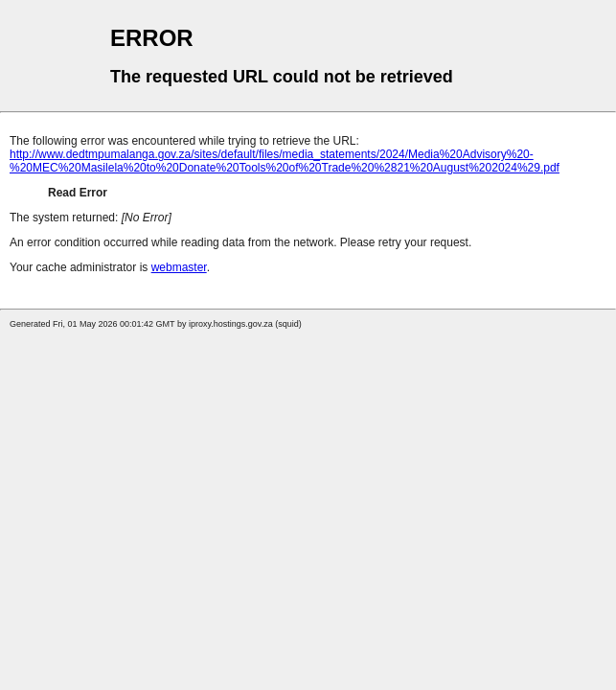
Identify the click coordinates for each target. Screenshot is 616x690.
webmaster (179, 267)
